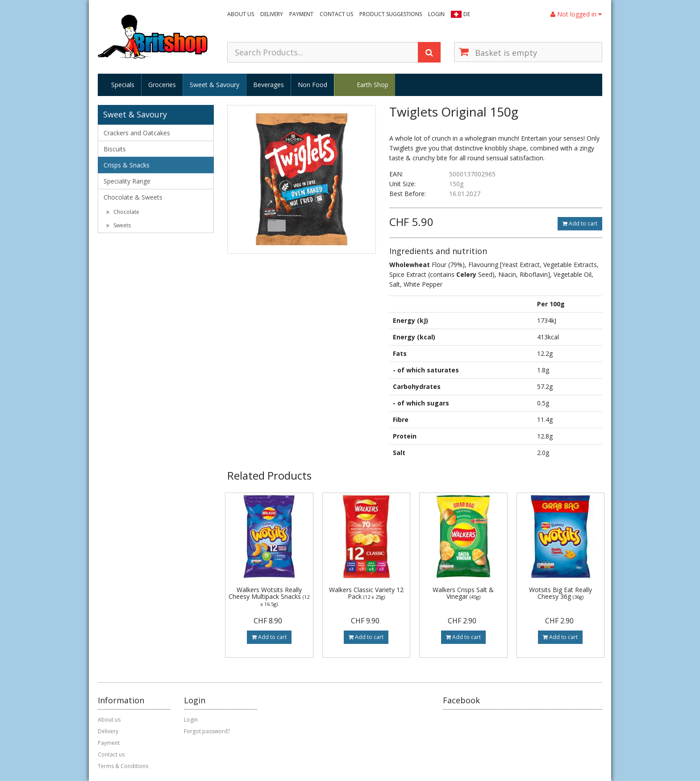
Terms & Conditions (123, 766)
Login (436, 14)
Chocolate (123, 212)
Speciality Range (127, 181)
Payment (301, 14)
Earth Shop (373, 85)
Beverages (269, 85)
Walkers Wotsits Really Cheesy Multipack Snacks (269, 596)
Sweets (119, 225)
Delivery (272, 14)
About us (241, 14)
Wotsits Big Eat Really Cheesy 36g (560, 593)
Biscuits (115, 149)
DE (467, 14)
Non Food (312, 85)
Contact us (336, 14)
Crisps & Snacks (127, 165)
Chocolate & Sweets (133, 197)
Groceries (162, 85)
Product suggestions (391, 14)
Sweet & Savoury (215, 85)
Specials (123, 85)
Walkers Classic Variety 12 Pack (366, 593)
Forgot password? (207, 731)
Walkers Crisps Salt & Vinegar (463, 593)
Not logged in (576, 14)
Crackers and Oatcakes (137, 133)
